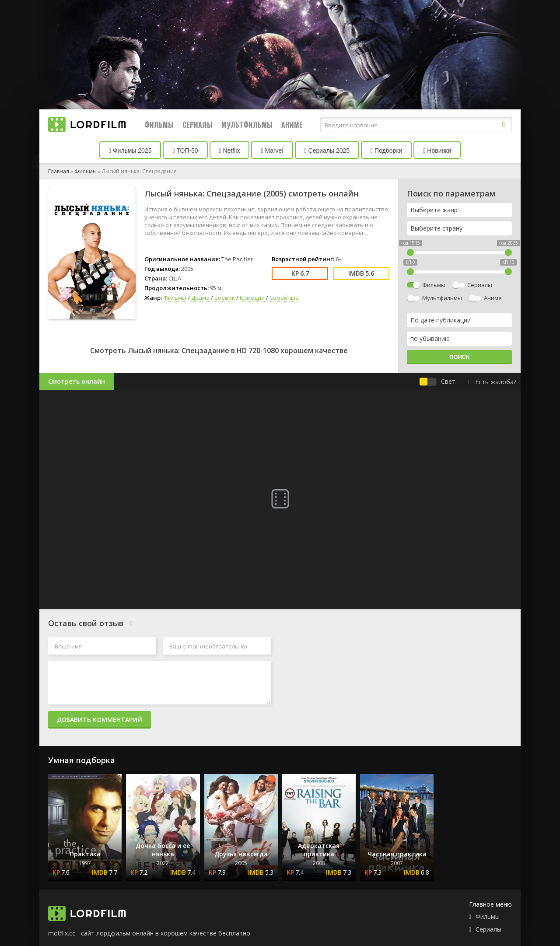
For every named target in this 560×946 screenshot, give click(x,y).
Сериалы (198, 125)
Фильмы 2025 (130, 151)
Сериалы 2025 (327, 151)
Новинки (437, 151)
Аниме (292, 125)
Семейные (284, 298)
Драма (200, 298)
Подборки (386, 151)
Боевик (225, 298)
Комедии (252, 298)
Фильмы (159, 125)
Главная (59, 171)
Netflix (230, 151)
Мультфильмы (247, 125)
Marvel (272, 151)
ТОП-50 (185, 151)
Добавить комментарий (100, 720)
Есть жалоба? (492, 382)
